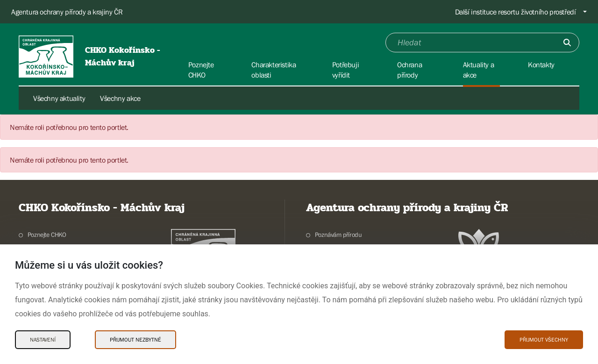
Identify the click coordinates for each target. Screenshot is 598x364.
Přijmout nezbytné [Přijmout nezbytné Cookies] (135, 340)
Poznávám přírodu (338, 235)
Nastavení (43, 340)
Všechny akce (120, 98)
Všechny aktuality (59, 98)
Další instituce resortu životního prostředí (516, 12)
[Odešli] (567, 43)
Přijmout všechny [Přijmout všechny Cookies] (544, 340)
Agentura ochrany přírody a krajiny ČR (67, 12)
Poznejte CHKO (47, 235)
